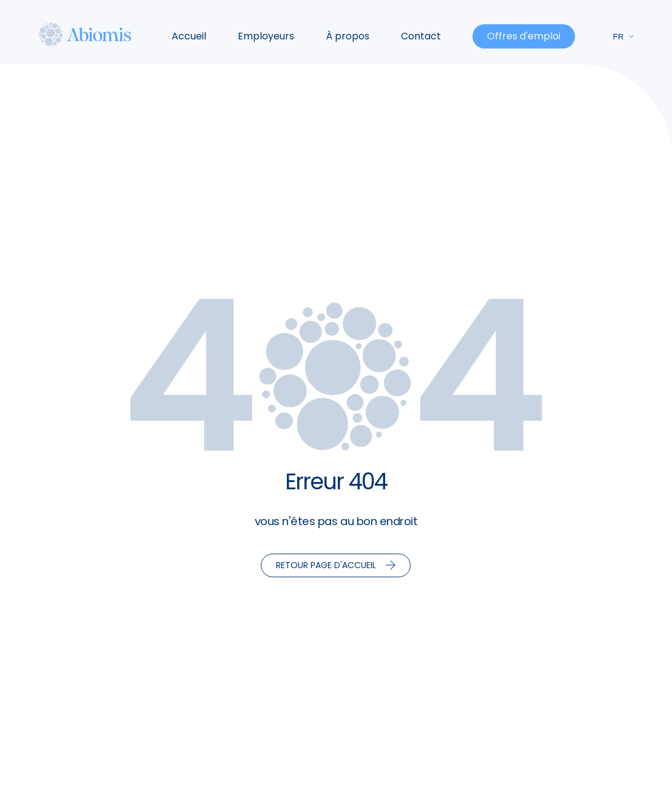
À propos (348, 36)
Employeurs (266, 36)
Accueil (189, 36)
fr (624, 37)
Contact (421, 36)
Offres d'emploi (524, 36)
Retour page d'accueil (336, 565)
